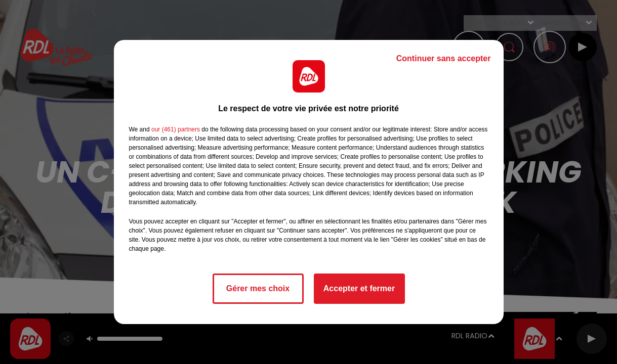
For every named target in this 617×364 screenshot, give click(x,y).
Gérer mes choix (258, 288)
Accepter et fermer (359, 288)
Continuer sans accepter (444, 58)
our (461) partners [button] (176, 129)
